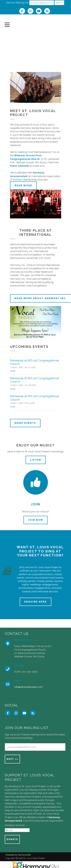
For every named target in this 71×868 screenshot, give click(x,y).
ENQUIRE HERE (35, 602)
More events (25, 423)
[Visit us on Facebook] (23, 11)
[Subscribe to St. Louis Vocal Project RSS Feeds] (48, 11)
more (13, 371)
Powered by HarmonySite (18, 855)
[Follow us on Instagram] (32, 11)
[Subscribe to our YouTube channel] (40, 11)
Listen (36, 460)
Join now (36, 520)
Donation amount (15, 825)
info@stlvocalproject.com (28, 687)
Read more (23, 186)
